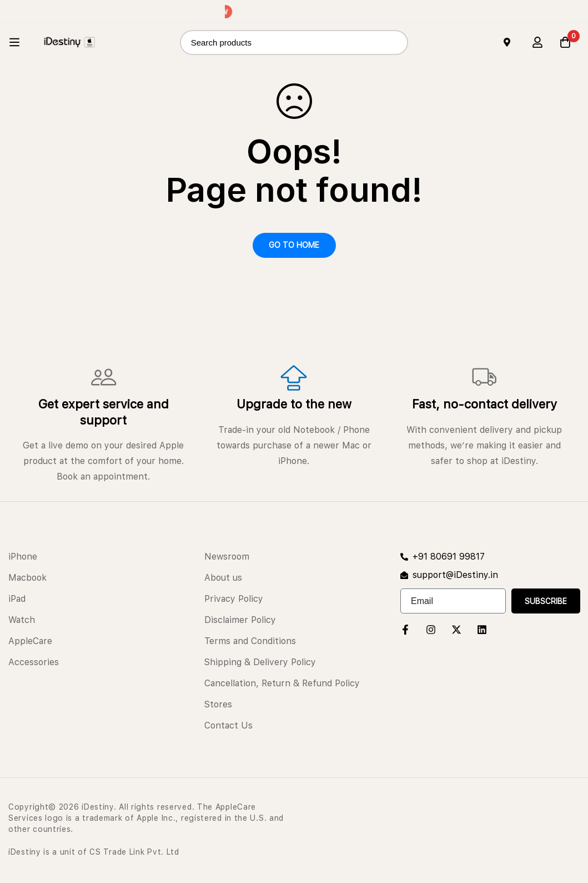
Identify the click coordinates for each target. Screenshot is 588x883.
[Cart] (565, 42)
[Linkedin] (482, 630)
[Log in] (537, 42)
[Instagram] (431, 630)
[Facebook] (405, 630)
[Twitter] (456, 630)
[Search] (396, 43)
